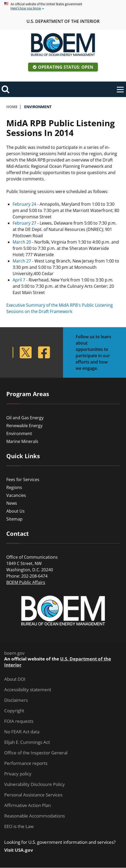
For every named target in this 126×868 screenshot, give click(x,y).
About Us (15, 511)
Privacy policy (18, 774)
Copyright (14, 711)
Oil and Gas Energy (25, 418)
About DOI (15, 679)
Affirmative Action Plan (27, 805)
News (12, 503)
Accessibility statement (28, 690)
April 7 (19, 280)
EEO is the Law (19, 826)
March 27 (22, 261)
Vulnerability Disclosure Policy (35, 784)
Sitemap (14, 519)
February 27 (24, 223)
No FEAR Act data (22, 732)
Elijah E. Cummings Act (27, 742)
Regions (14, 487)
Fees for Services (23, 480)
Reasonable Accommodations (35, 816)
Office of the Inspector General (36, 753)
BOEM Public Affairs (26, 582)
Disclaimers (16, 700)
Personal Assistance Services (33, 795)
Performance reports (26, 763)
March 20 (22, 242)
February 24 (24, 204)
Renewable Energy (24, 426)
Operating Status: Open (66, 67)
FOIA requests (19, 721)
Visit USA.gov (19, 850)
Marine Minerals (22, 441)
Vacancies (16, 495)
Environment (19, 433)
